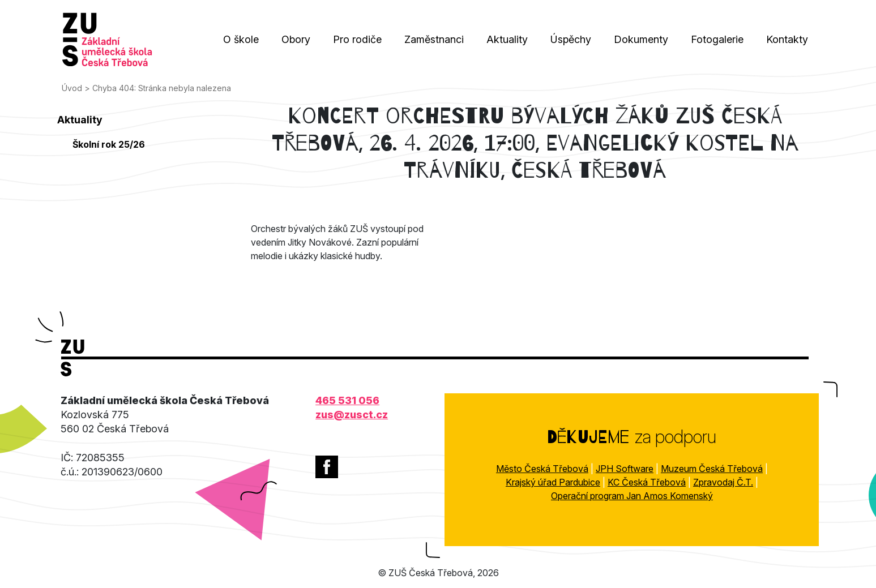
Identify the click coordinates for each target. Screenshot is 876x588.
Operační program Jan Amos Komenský (632, 496)
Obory (296, 39)
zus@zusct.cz (352, 415)
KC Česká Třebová (647, 482)
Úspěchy (571, 39)
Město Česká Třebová (542, 469)
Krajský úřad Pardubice (553, 482)
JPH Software (625, 469)
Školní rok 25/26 (109, 144)
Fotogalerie (717, 39)
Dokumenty (641, 39)
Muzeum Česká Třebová (712, 469)
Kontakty (787, 39)
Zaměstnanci (434, 39)
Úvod (72, 88)
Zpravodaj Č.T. (723, 482)
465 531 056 (347, 400)
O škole (241, 39)
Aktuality (507, 39)
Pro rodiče (357, 39)
